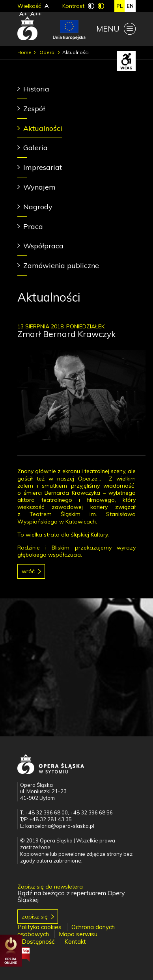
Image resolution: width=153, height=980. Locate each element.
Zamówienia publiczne (61, 265)
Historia (36, 89)
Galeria (35, 148)
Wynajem (39, 187)
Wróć (28, 571)
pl (119, 6)
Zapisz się (35, 917)
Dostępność (38, 942)
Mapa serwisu (78, 934)
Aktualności (43, 128)
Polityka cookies (39, 927)
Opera (48, 52)
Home (24, 52)
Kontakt (75, 942)
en (130, 6)
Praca (33, 226)
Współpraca (43, 246)
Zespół (34, 109)
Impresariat (43, 167)
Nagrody (38, 207)
